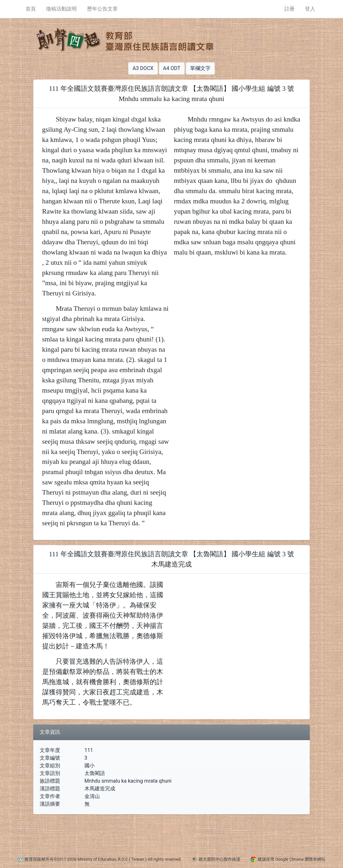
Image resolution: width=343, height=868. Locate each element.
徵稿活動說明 (61, 9)
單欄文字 (200, 68)
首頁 (31, 9)
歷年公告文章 (102, 9)
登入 (310, 9)
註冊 (290, 9)
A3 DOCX (143, 68)
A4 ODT (172, 68)
